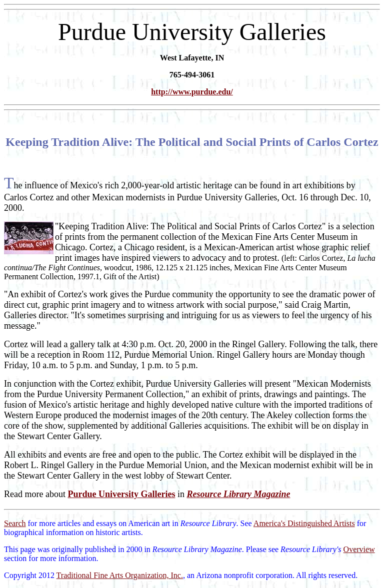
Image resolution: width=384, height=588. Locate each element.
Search (15, 523)
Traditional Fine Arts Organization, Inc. (120, 575)
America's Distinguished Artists (304, 523)
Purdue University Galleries (121, 494)
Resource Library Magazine (238, 494)
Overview (359, 549)
